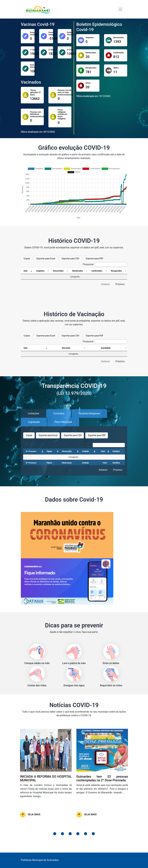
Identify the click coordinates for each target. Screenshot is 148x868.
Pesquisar (105, 264)
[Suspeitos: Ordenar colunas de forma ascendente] (41, 271)
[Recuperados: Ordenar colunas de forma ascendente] (117, 271)
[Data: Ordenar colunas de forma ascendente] (27, 271)
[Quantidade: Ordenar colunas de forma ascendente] (107, 348)
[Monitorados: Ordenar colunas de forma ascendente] (79, 271)
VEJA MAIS (34, 814)
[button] (55, 834)
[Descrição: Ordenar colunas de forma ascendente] (67, 348)
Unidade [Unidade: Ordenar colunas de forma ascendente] (85, 451)
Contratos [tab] (59, 413)
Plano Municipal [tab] (63, 422)
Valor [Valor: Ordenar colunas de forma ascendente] (103, 451)
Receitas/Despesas (89, 413)
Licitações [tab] (34, 413)
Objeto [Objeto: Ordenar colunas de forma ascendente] (49, 451)
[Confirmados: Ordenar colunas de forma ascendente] (98, 271)
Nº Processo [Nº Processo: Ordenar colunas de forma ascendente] (31, 451)
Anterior (106, 284)
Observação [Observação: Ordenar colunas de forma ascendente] (67, 451)
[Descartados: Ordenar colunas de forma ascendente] (59, 271)
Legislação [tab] (34, 422)
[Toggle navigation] (120, 9)
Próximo (120, 284)
